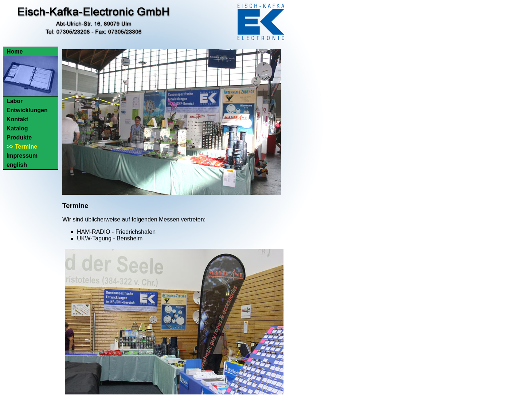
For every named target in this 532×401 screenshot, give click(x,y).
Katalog (17, 128)
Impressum (22, 156)
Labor (15, 101)
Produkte (19, 137)
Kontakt (17, 119)
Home (15, 52)
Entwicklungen (27, 110)
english (17, 165)
